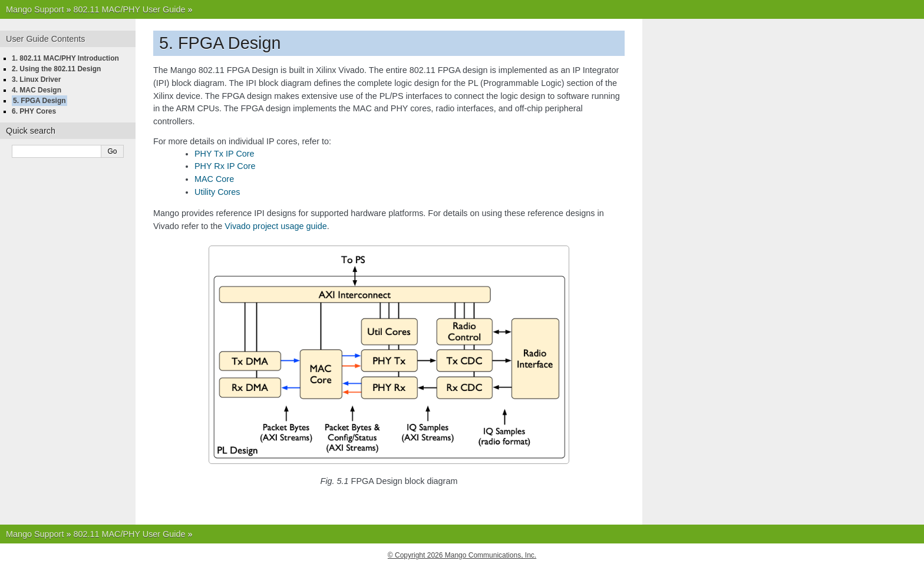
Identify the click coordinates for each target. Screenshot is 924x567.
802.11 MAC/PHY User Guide (129, 9)
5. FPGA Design (39, 101)
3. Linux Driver (36, 79)
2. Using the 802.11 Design (56, 69)
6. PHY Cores (34, 111)
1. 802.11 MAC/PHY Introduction (65, 58)
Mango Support (35, 9)
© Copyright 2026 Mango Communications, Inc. (462, 555)
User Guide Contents (45, 39)
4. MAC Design (37, 90)
